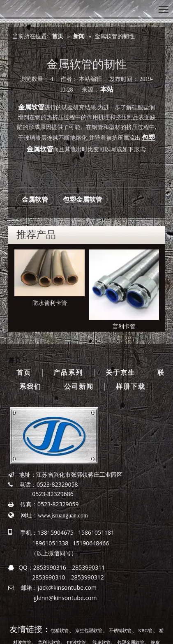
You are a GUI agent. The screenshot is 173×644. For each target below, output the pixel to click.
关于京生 (120, 373)
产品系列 (68, 373)
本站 (107, 89)
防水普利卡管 (50, 303)
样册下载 (131, 387)
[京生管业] (54, 436)
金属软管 (35, 200)
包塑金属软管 (83, 200)
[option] (50, 279)
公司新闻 (79, 387)
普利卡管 (124, 327)
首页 (24, 373)
